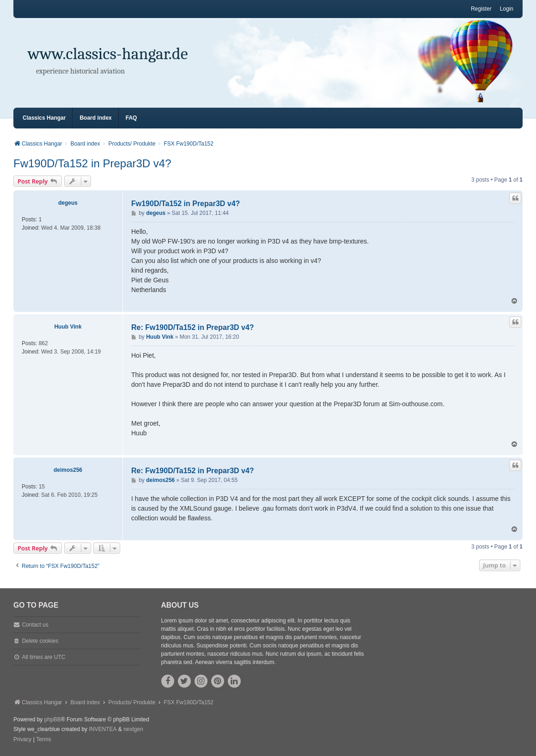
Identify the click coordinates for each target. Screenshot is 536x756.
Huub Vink (68, 327)
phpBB (53, 719)
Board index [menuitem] (95, 118)
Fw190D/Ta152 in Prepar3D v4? (92, 163)
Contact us (35, 625)
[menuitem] (22, 740)
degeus (68, 203)
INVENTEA (103, 729)
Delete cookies (40, 641)
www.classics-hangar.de (108, 54)
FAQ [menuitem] (131, 118)
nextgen (133, 729)
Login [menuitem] (507, 9)
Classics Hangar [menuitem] (44, 118)
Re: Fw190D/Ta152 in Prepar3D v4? (193, 327)
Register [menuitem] (481, 9)
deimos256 (68, 470)
